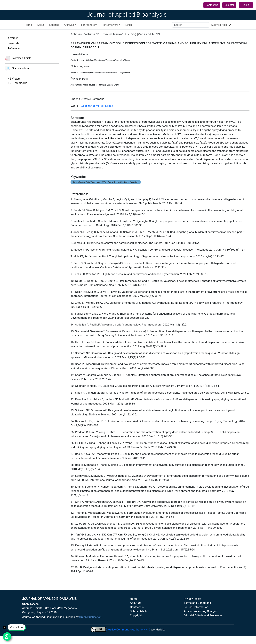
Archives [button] (69, 28)
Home (28, 28)
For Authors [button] (88, 28)
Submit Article (139, 615)
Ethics (129, 28)
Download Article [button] (18, 62)
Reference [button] (14, 52)
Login (246, 5)
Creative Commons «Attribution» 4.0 (128, 633)
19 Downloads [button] (18, 87)
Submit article (221, 28)
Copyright (136, 619)
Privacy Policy (192, 602)
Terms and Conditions (197, 607)
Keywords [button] (14, 47)
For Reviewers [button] (110, 28)
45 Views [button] (14, 82)
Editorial (54, 28)
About (41, 28)
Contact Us (212, 5)
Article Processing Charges (201, 615)
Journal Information (196, 611)
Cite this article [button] (17, 72)
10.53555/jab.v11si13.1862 (96, 109)
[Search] (191, 29)
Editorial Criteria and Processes (203, 619)
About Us (136, 607)
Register (229, 5)
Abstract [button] (13, 42)
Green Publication (90, 621)
